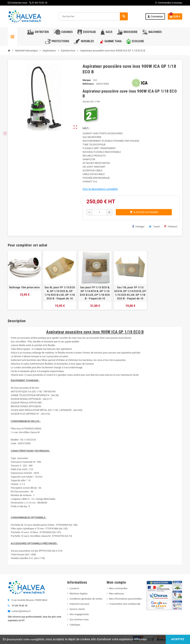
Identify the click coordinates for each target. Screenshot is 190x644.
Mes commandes (118, 588)
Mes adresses (117, 594)
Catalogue (75, 625)
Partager (138, 226)
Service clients (77, 609)
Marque (87, 80)
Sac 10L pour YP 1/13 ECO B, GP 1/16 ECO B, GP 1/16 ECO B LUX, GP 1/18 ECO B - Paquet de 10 (130, 293)
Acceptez (178, 639)
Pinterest (171, 226)
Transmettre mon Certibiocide (125, 604)
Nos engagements (79, 614)
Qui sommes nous (79, 619)
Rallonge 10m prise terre (24, 287)
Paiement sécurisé (79, 604)
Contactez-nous (18, 3)
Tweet (154, 226)
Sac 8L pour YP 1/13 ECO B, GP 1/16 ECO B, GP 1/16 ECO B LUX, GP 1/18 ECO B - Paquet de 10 (60, 293)
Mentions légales (79, 594)
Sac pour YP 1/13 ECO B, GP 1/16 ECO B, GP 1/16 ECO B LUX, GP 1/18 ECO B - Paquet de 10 (95, 293)
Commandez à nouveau (168, 3)
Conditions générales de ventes (86, 599)
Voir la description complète (100, 189)
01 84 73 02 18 (38, 3)
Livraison (74, 588)
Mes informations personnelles (125, 599)
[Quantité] (99, 212)
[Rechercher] (93, 16)
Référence (88, 84)
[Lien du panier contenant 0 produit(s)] (175, 16)
